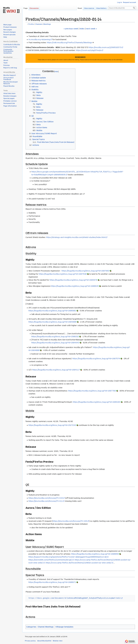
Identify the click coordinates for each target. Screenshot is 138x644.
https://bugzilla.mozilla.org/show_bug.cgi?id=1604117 (56, 370)
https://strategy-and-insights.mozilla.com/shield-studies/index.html (76, 237)
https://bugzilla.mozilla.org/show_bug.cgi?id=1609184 (97, 402)
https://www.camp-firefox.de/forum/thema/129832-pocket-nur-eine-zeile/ (79, 563)
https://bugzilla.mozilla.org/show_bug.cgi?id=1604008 (52, 322)
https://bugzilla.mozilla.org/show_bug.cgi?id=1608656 (95, 554)
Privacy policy (30, 641)
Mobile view (58, 641)
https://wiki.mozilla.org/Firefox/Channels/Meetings (69, 43)
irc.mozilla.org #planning (39, 39)
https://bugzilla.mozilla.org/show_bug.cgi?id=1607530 (63, 274)
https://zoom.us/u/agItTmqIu (89, 50)
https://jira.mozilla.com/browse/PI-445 (70, 521)
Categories (31, 627)
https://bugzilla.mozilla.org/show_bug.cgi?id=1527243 (52, 425)
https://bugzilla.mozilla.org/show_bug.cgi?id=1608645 (75, 286)
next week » (91, 29)
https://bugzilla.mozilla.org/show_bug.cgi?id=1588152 (55, 337)
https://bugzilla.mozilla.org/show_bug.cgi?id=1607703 (92, 391)
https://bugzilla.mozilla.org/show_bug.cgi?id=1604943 (55, 343)
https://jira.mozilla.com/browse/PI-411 (45, 501)
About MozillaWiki (44, 641)
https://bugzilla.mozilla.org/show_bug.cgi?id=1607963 (85, 271)
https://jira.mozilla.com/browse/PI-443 (46, 498)
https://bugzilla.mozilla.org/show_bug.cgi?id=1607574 (96, 359)
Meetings (47, 24)
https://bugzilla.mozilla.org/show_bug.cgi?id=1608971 (52, 582)
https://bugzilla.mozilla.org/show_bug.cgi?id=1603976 (74, 280)
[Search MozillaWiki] (122, 8)
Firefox (31, 24)
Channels (39, 24)
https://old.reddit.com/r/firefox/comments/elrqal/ (50, 560)
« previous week (71, 29)
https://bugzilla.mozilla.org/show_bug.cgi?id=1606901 (52, 311)
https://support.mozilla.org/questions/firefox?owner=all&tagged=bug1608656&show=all (68, 557)
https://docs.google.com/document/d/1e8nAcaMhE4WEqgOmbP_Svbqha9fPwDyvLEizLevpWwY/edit (75, 598)
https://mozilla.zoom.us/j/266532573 (105, 47)
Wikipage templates (64, 627)
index (82, 29)
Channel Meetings (46, 627)
